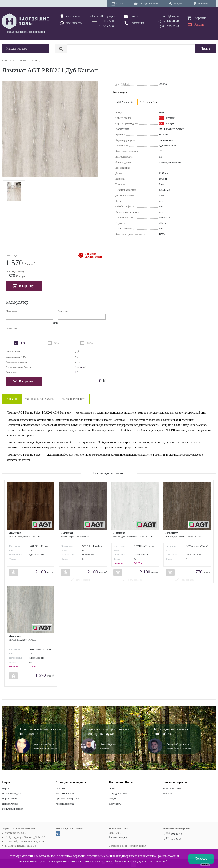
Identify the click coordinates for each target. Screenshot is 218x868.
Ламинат (60, 788)
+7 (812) (168, 21)
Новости (167, 794)
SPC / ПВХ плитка (66, 794)
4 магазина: (73, 16)
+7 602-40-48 (172, 834)
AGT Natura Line (125, 102)
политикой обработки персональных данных (87, 856)
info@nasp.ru (171, 16)
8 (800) (169, 26)
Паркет (6, 788)
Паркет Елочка (10, 799)
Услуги (113, 799)
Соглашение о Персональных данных (128, 846)
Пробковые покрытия (67, 799)
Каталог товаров (118, 837)
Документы (115, 804)
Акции (199, 24)
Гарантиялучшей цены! (94, 255)
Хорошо (201, 859)
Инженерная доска (12, 794)
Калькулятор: (18, 302)
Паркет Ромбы (10, 804)
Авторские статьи (172, 788)
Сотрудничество (118, 794)
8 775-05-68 (173, 839)
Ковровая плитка (65, 804)
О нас (112, 788)
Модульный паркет (12, 809)
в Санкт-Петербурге (103, 16)
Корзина (200, 18)
